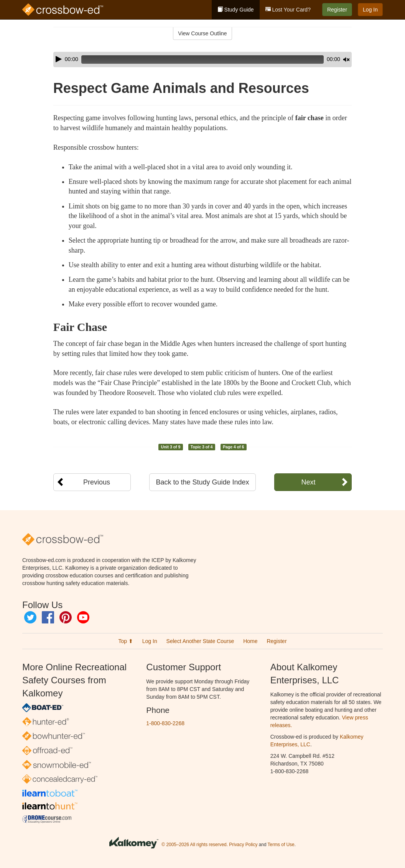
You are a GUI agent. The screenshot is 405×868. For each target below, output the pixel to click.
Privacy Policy (243, 845)
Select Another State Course (200, 641)
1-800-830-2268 (165, 723)
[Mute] (325, 60)
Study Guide (236, 10)
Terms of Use (281, 845)
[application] (202, 60)
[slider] (192, 60)
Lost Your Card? (288, 10)
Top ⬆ (125, 641)
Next (308, 482)
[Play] (59, 59)
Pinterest (66, 617)
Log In (370, 10)
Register (337, 10)
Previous (97, 482)
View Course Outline (202, 33)
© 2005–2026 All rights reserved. (195, 845)
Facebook (48, 617)
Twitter (30, 617)
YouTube (83, 617)
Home (250, 641)
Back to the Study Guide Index (202, 482)
